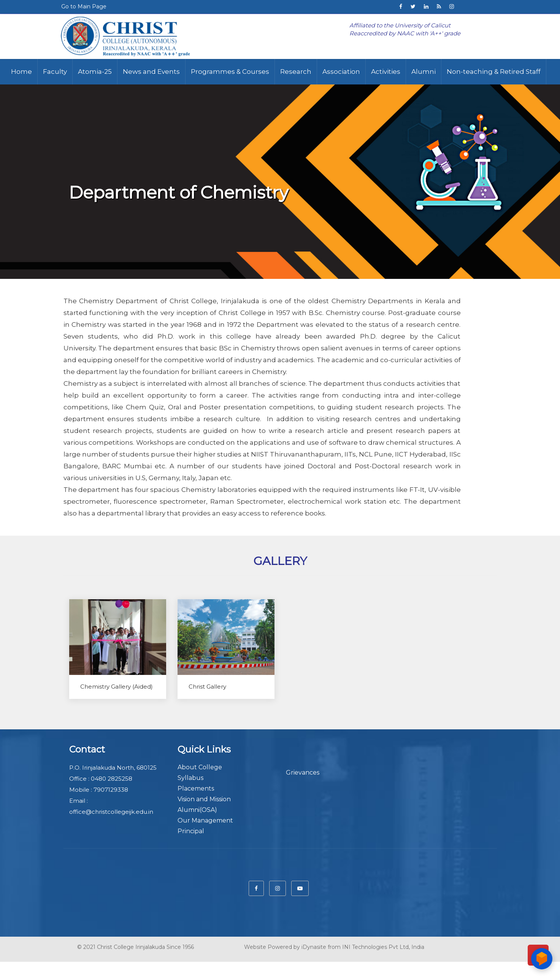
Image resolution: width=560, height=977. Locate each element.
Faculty (55, 72)
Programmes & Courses (230, 72)
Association (341, 72)
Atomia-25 (95, 72)
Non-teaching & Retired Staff (494, 72)
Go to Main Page (84, 6)
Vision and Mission (204, 799)
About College (200, 767)
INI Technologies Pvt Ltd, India (383, 945)
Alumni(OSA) (197, 810)
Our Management (205, 820)
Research (296, 72)
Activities (386, 72)
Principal (191, 831)
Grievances (303, 773)
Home (21, 72)
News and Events (151, 72)
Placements (196, 788)
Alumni (424, 72)
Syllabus (190, 778)
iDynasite (314, 945)
